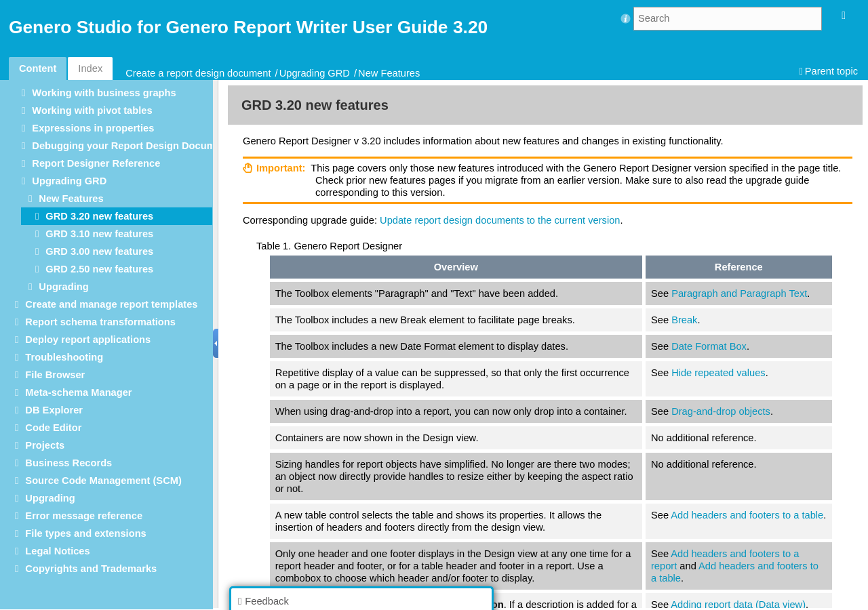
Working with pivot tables (92, 110)
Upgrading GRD (315, 73)
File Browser (55, 375)
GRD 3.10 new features (99, 234)
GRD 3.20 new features (99, 216)
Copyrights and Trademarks (91, 569)
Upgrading (63, 287)
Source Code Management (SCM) (103, 481)
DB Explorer (54, 410)
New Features (389, 73)
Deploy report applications (88, 340)
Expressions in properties (93, 128)
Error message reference (84, 516)
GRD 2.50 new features (99, 269)
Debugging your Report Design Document (131, 146)
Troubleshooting (64, 357)
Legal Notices (57, 551)
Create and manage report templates (111, 304)
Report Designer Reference (96, 163)
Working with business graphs (104, 93)
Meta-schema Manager (78, 392)
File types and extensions (85, 533)
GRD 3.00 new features (99, 251)
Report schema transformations (100, 322)
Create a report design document (198, 73)
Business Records (68, 463)
